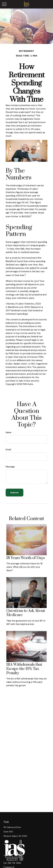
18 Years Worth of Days (26, 558)
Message (10, 467)
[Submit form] (14, 493)
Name (9, 432)
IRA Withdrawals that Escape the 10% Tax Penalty (24, 669)
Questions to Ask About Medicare (26, 613)
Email (8, 450)
